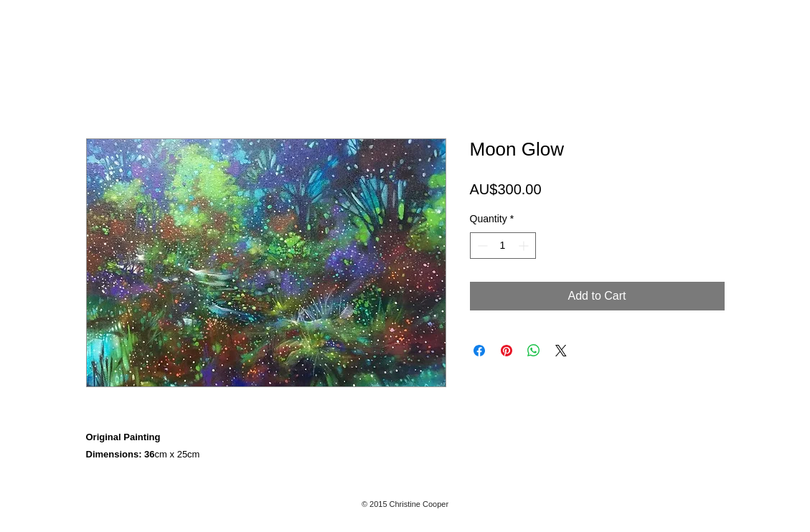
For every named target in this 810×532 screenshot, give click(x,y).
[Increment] (525, 246)
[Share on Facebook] (479, 351)
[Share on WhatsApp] (534, 351)
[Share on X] (561, 351)
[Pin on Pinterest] (507, 351)
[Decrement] (481, 246)
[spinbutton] (503, 246)
